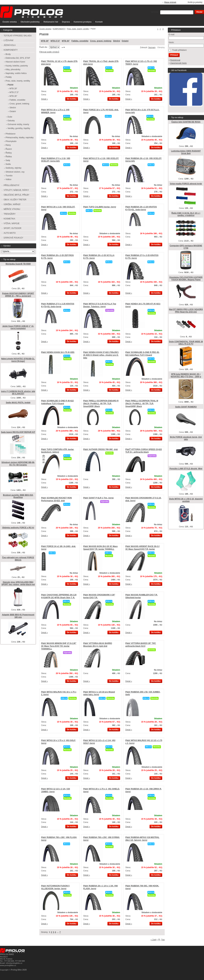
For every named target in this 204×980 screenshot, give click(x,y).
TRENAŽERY (10, 214)
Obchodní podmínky (30, 22)
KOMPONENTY (59, 29)
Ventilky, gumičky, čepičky (19, 128)
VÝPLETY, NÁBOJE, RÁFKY (16, 190)
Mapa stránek (170, 2)
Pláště (10, 85)
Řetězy (9, 153)
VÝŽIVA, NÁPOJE (12, 223)
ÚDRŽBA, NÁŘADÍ (12, 204)
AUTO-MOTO (10, 233)
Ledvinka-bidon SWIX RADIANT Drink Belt (186, 152)
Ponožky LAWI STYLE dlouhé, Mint (186, 469)
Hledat (199, 12)
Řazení (9, 149)
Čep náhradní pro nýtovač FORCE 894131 (18, 559)
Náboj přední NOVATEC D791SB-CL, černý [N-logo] (18, 360)
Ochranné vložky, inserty (18, 124)
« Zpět (153, 940)
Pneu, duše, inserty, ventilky (78, 29)
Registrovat (175, 60)
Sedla (8, 164)
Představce (11, 134)
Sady (8, 160)
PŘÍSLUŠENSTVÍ (11, 185)
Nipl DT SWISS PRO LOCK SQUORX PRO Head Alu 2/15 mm (186, 311)
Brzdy (8, 54)
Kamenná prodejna (83, 22)
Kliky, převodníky (13, 70)
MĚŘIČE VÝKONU (12, 209)
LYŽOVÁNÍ (8, 40)
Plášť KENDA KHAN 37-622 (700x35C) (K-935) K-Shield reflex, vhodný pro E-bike (101, 355)
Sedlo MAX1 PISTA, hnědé (18, 403)
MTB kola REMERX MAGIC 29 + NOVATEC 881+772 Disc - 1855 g (186, 375)
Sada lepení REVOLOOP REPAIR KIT (18, 432)
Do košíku (72, 99)
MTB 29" (45, 41)
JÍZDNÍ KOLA (10, 45)
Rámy (8, 145)
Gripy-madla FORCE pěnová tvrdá (186, 184)
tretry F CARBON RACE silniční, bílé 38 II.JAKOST (18, 393)
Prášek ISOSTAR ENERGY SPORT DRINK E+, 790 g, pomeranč (18, 295)
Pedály (9, 77)
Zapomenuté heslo (178, 63)
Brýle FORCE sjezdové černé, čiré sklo (186, 438)
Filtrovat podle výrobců (49, 52)
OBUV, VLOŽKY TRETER (15, 200)
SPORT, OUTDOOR (13, 228)
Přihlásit (174, 55)
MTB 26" (66, 41)
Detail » (45, 99)
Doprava (66, 22)
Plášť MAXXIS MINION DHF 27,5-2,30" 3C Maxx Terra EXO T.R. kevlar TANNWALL (59, 646)
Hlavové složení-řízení (15, 62)
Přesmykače (11, 141)
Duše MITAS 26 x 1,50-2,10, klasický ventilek (186, 500)
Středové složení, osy (15, 172)
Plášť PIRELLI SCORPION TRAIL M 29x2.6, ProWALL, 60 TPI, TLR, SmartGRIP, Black (142, 404)
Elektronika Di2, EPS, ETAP (18, 58)
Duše (10, 117)
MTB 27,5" (55, 41)
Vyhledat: (155, 12)
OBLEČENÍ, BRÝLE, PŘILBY (16, 195)
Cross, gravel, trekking (101, 41)
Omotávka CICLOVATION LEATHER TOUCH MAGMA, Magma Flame (186, 279)
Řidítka (9, 157)
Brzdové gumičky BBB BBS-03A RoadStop (18, 496)
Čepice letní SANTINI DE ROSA (186, 122)
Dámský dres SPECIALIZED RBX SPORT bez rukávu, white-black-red (18, 583)
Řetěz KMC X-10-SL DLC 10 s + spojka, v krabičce (186, 214)
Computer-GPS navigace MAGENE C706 (186, 247)
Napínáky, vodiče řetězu (16, 73)
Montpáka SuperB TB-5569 (18, 264)
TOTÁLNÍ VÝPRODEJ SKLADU (18, 36)
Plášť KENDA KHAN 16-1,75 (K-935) (58, 352)
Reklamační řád (51, 22)
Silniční (117, 41)
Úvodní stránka (10, 22)
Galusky (11, 121)
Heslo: (171, 42)
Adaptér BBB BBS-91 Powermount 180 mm (18, 616)
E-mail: (172, 35)
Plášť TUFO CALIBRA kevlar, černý (100, 207)
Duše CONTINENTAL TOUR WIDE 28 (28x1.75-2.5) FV (186, 343)
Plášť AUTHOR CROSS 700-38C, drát (100, 449)
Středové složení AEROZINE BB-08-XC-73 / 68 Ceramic (18, 464)
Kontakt (99, 22)
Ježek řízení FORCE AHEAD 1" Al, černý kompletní (18, 327)
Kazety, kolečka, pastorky (17, 66)
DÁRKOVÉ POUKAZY (13, 238)
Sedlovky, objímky (13, 168)
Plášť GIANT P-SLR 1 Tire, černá (98, 498)
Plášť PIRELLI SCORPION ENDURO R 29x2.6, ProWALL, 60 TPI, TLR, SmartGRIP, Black (101, 404)
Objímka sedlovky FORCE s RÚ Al (18, 528)
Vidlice (8, 179)
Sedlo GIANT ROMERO (186, 407)
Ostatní (125, 41)
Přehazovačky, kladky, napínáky (20, 138)
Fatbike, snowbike (80, 41)
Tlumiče (9, 176)
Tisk (163, 940)
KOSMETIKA (9, 219)
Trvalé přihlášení (179, 50)
